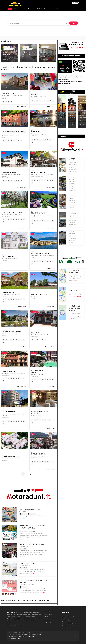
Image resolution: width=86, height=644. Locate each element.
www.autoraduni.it (23, 637)
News (51, 9)
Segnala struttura (47, 619)
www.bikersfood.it (14, 637)
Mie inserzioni (48, 614)
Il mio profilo (48, 612)
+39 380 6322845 (72, 624)
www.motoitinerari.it (36, 635)
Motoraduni (22, 9)
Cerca (73, 23)
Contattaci (57, 9)
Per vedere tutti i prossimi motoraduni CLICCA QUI (25, 600)
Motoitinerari (31, 9)
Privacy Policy (48, 622)
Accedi (75, 3)
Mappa (15, 9)
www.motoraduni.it (26, 635)
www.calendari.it (32, 637)
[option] (10, 53)
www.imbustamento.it (15, 638)
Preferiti (47, 617)
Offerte (46, 9)
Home (10, 9)
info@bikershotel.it (70, 626)
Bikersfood (39, 9)
